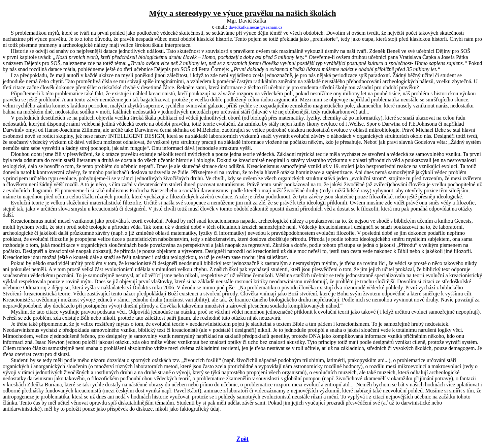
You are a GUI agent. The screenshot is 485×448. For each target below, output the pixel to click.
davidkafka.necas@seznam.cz (256, 27)
